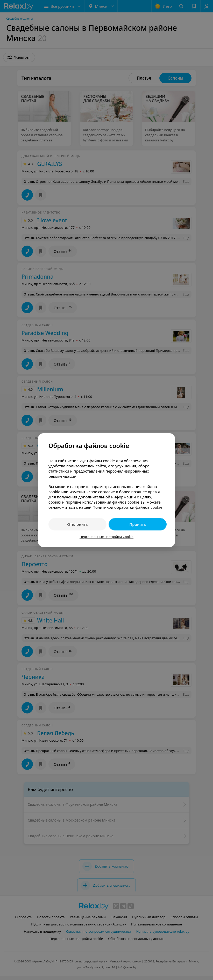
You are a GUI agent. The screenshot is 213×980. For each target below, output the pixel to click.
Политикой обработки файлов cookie (127, 507)
